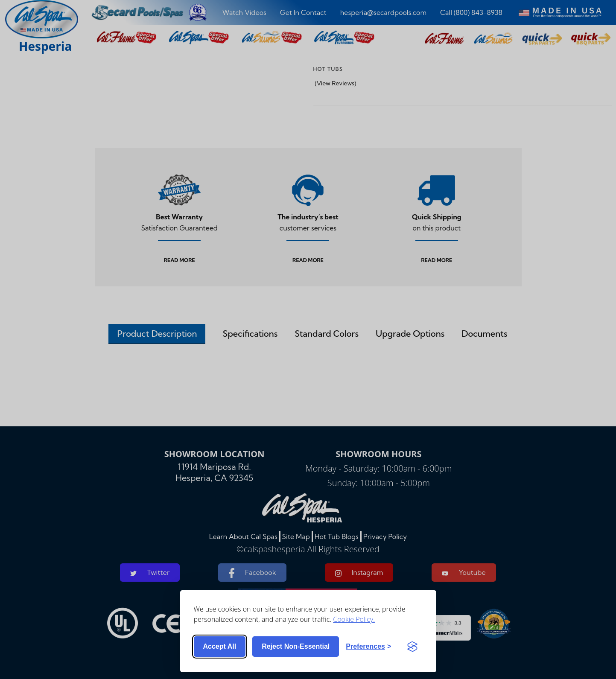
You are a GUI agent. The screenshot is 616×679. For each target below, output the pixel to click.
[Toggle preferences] (368, 647)
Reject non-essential (296, 646)
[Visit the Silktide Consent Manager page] (412, 647)
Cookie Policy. (354, 619)
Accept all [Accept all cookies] (220, 646)
